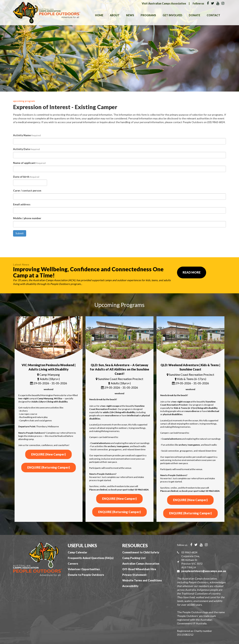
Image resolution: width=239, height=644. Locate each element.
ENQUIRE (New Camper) (48, 454)
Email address (22, 204)
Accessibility (130, 586)
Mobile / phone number (27, 218)
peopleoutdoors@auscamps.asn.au (204, 571)
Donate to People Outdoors (86, 575)
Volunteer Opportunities (84, 569)
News (130, 15)
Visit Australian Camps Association (164, 3)
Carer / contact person (27, 190)
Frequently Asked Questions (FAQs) (91, 558)
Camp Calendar (77, 552)
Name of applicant (29, 163)
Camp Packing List (134, 558)
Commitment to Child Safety (141, 552)
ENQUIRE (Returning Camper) (49, 467)
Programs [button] (148, 15)
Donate (194, 15)
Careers (73, 564)
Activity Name (27, 135)
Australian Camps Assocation (141, 564)
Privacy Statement (134, 575)
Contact (213, 15)
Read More (192, 272)
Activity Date (26, 149)
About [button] (115, 15)
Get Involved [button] (172, 15)
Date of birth (26, 177)
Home (99, 15)
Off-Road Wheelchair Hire (139, 569)
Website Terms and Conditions (142, 580)
